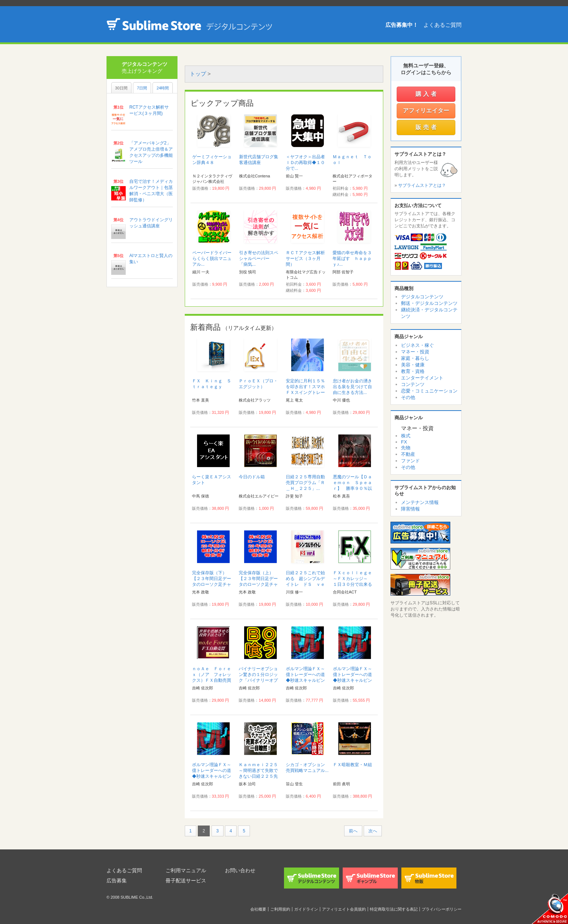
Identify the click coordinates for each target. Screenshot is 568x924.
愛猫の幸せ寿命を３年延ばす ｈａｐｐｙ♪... (352, 259)
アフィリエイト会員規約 (344, 909)
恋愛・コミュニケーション (429, 391)
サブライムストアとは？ (422, 185)
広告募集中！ (402, 25)
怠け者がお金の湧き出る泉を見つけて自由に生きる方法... (352, 387)
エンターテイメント (422, 378)
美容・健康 (413, 365)
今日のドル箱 (252, 477)
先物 (406, 448)
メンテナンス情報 (420, 502)
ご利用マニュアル (186, 870)
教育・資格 (413, 371)
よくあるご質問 (442, 25)
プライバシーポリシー (442, 909)
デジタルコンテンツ (422, 297)
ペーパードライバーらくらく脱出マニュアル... (212, 259)
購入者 (427, 94)
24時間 (163, 88)
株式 (406, 436)
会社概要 (258, 909)
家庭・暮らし (415, 358)
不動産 (408, 454)
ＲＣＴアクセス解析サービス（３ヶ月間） (305, 259)
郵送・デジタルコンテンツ (429, 303)
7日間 (142, 88)
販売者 (427, 127)
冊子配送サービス (186, 881)
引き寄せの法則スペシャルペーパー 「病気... (259, 259)
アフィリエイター (426, 111)
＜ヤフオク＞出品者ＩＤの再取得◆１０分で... (305, 163)
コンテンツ (413, 384)
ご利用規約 (280, 909)
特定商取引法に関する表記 (394, 909)
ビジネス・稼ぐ (417, 345)
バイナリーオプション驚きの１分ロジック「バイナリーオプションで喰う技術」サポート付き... (258, 680)
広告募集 (117, 881)
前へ (353, 831)
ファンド (410, 461)
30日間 (121, 88)
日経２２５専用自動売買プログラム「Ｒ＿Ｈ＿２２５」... (305, 483)
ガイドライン (306, 909)
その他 (408, 397)
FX (404, 442)
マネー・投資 (415, 352)
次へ (373, 831)
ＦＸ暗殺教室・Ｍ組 (352, 765)
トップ (198, 74)
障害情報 (410, 509)
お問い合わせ (240, 870)
